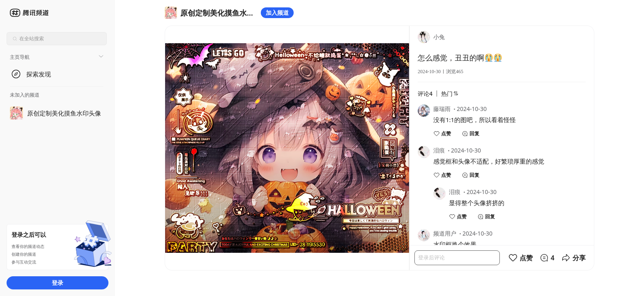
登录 (57, 283)
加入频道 (277, 13)
